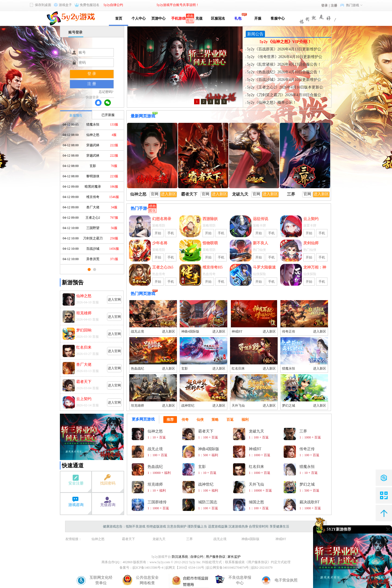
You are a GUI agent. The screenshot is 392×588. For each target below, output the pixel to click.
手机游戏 (178, 18)
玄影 (185, 368)
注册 (334, 5)
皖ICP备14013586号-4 (148, 568)
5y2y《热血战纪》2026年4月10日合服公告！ (284, 72)
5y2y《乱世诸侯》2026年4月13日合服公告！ (284, 64)
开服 (258, 18)
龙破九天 (159, 539)
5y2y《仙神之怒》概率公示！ (272, 103)
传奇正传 (289, 331)
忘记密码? (106, 92)
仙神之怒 (98, 539)
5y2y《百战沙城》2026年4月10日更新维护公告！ (284, 80)
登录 (324, 5)
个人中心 (139, 18)
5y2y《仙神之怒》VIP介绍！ (286, 42)
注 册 (92, 84)
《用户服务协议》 (258, 562)
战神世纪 (188, 406)
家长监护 (234, 557)
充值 (198, 18)
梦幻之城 (289, 406)
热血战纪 (137, 368)
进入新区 (169, 331)
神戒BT (237, 331)
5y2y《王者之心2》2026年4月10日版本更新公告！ (285, 88)
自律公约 (197, 557)
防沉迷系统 (180, 557)
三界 (189, 539)
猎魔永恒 (289, 368)
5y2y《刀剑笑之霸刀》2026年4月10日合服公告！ (284, 95)
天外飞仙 (238, 406)
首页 (119, 18)
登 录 (92, 74)
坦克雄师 (137, 406)
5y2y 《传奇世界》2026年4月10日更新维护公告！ (285, 57)
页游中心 (158, 18)
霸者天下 (128, 539)
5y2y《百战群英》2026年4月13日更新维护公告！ (284, 50)
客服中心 (278, 18)
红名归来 (238, 368)
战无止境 (137, 331)
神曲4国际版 (190, 331)
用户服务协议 (216, 557)
